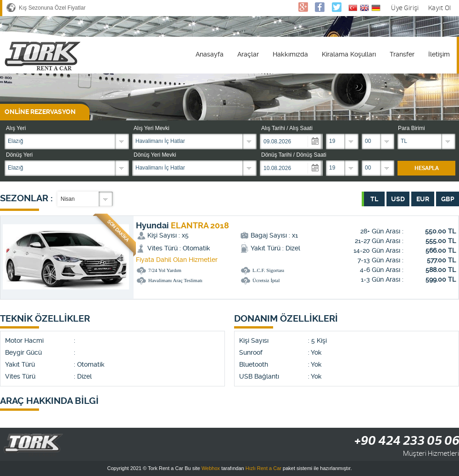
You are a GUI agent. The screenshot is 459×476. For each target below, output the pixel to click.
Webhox (211, 468)
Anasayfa (210, 54)
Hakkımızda (290, 54)
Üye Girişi (405, 8)
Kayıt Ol (439, 8)
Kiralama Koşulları (349, 54)
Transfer (402, 54)
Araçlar (248, 54)
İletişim (439, 54)
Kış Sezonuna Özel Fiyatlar (52, 8)
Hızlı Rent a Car (263, 468)
